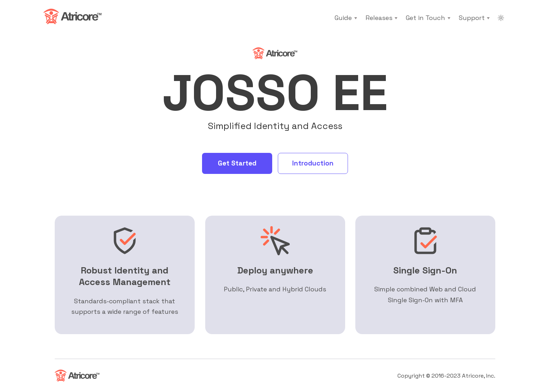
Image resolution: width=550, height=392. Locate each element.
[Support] (474, 18)
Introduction (313, 163)
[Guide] (346, 18)
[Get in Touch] (428, 18)
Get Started (237, 163)
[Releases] (381, 18)
